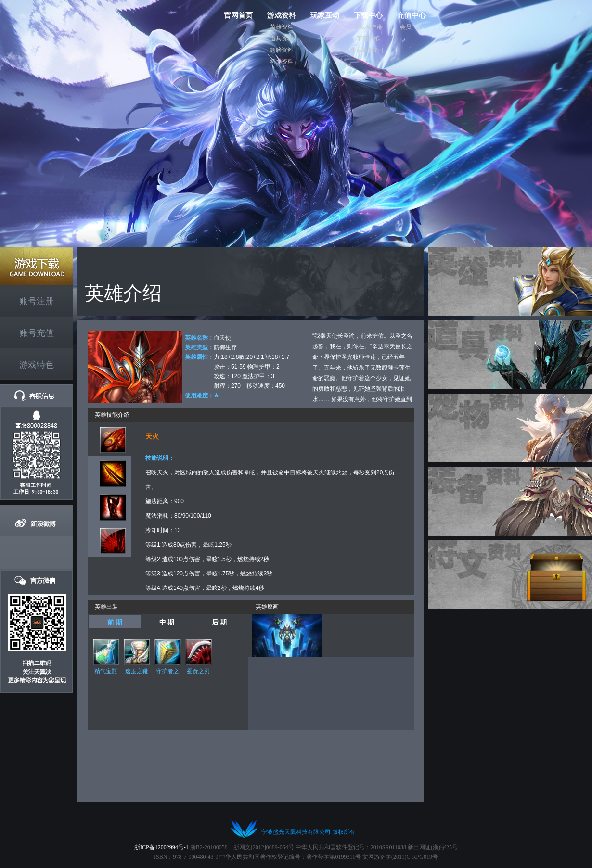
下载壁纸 (368, 38)
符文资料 (282, 62)
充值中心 (412, 15)
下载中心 (368, 15)
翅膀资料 (282, 50)
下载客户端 (368, 27)
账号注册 (37, 301)
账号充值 (37, 333)
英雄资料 (282, 27)
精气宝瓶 (106, 671)
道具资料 (282, 38)
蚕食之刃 (198, 671)
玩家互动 (325, 15)
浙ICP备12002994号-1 (161, 847)
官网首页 (238, 15)
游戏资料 (282, 15)
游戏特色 (37, 365)
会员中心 (412, 27)
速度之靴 (137, 671)
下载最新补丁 (368, 50)
